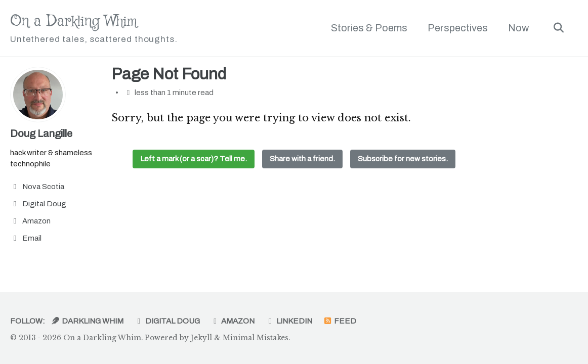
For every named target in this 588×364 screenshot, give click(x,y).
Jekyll (201, 338)
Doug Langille (41, 133)
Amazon (233, 321)
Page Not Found (169, 74)
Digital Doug (167, 321)
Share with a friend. (302, 159)
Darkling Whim (87, 321)
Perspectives (458, 28)
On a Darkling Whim (94, 29)
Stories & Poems (369, 28)
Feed (340, 321)
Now (518, 28)
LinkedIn (289, 321)
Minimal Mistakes (256, 338)
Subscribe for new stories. (403, 159)
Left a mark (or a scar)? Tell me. (194, 159)
